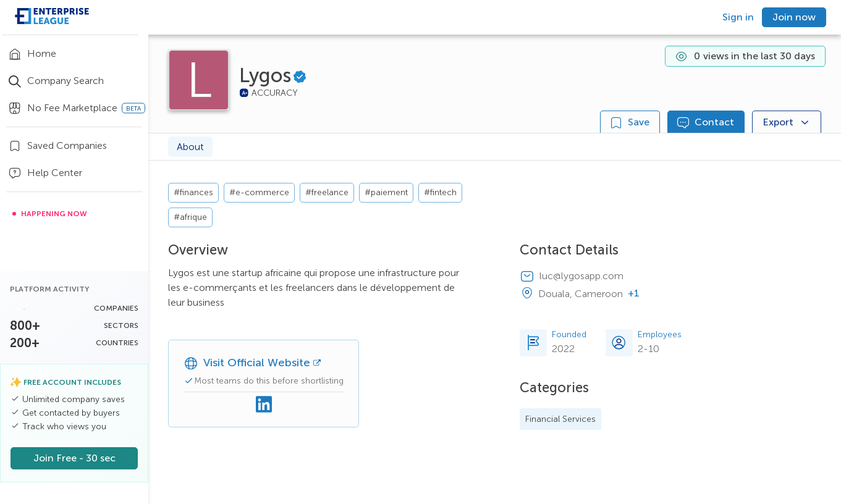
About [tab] (190, 147)
